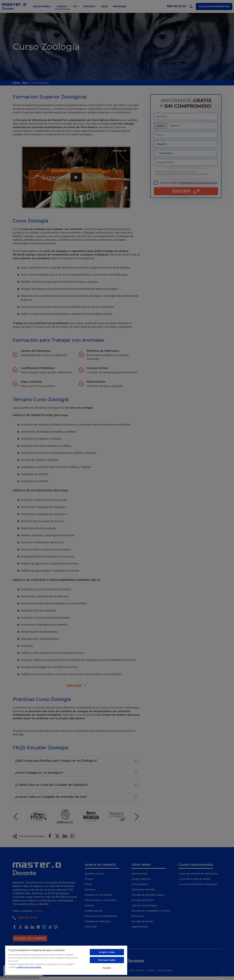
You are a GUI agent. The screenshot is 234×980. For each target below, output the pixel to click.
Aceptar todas (107, 952)
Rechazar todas (107, 960)
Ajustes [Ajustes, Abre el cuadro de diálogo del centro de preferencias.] (107, 968)
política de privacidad (29, 967)
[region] (66, 960)
